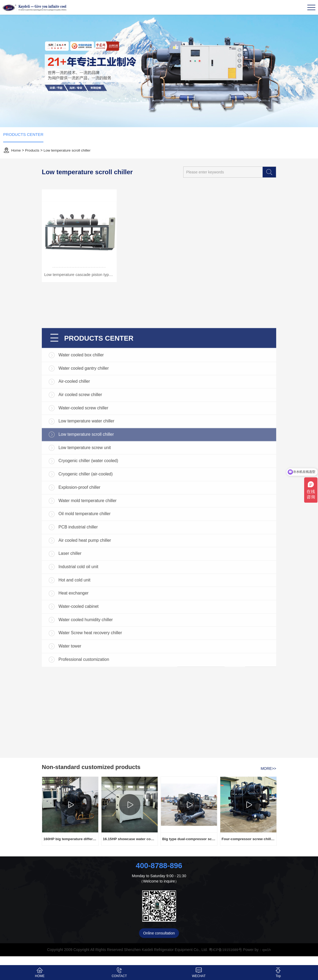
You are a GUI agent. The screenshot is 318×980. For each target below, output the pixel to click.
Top (278, 972)
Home (16, 151)
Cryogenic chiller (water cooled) (89, 674)
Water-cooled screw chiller (84, 620)
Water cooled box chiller (82, 565)
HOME (40, 972)
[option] (70, 820)
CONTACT (119, 972)
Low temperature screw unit (86, 660)
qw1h (267, 959)
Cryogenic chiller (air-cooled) (87, 688)
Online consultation (159, 942)
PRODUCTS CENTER (25, 135)
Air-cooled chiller (75, 593)
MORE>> (268, 777)
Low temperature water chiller (87, 633)
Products (33, 151)
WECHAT (199, 972)
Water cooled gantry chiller (85, 579)
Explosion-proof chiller (80, 701)
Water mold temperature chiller (88, 715)
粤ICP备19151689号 (225, 959)
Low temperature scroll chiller (68, 151)
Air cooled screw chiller (81, 606)
